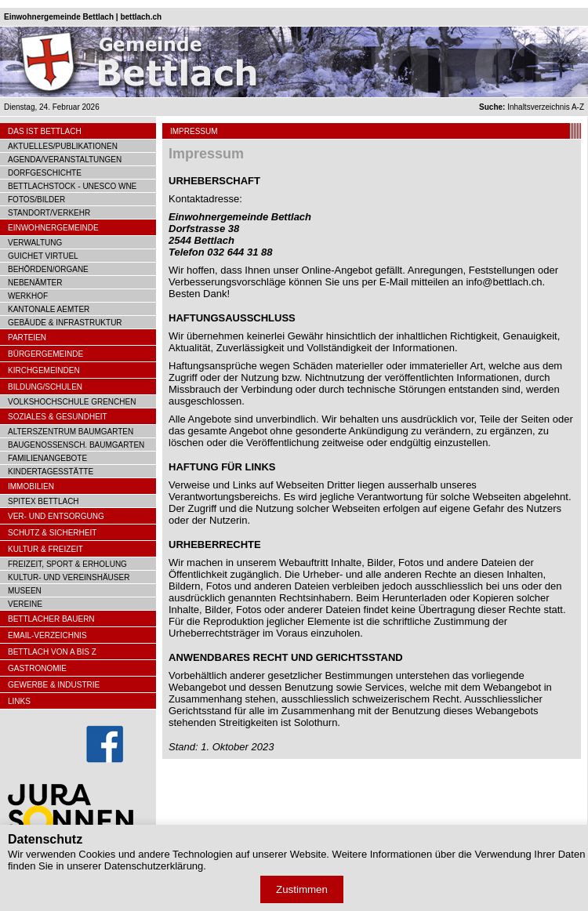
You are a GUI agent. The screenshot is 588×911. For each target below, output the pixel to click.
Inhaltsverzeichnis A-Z (532, 107)
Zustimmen (302, 889)
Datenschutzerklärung (154, 866)
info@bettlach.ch (504, 282)
